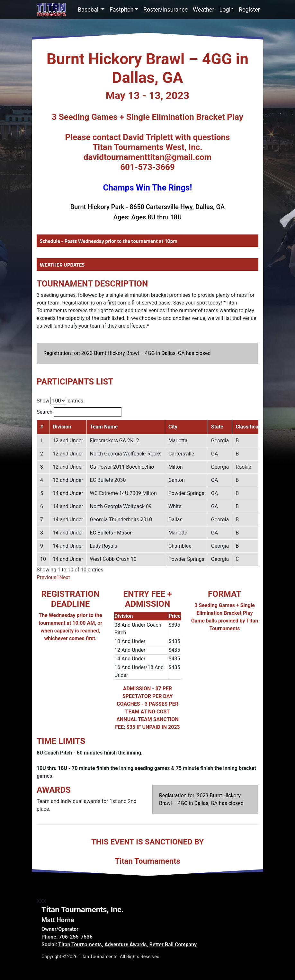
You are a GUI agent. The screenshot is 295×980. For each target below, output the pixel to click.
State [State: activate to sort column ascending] (217, 427)
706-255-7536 (76, 937)
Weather (203, 9)
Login (227, 9)
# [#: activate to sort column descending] (42, 427)
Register (249, 9)
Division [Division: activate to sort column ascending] (62, 427)
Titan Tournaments (80, 945)
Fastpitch (121, 9)
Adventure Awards (126, 945)
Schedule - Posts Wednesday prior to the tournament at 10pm (109, 241)
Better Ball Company (173, 945)
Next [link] (65, 577)
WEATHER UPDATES (62, 265)
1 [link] (58, 577)
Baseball (89, 9)
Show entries (60, 401)
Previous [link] (47, 577)
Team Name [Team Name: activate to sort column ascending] (104, 427)
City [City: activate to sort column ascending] (173, 427)
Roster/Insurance (165, 9)
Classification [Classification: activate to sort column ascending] (251, 427)
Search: (79, 412)
